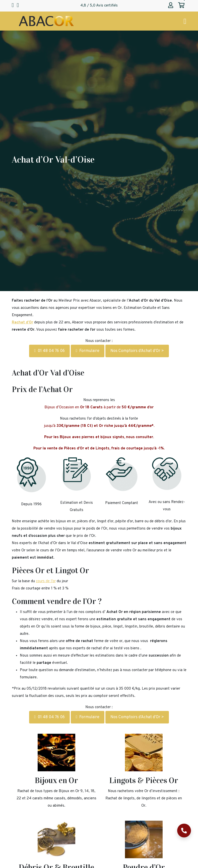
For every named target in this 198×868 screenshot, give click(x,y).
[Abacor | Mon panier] (181, 6)
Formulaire (88, 351)
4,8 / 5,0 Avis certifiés (99, 6)
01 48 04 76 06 (49, 351)
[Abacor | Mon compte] (171, 6)
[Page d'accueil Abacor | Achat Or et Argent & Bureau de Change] (46, 21)
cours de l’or (46, 581)
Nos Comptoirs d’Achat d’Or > (137, 351)
